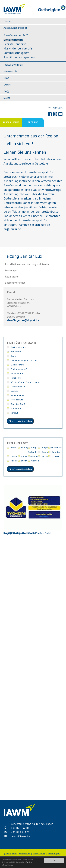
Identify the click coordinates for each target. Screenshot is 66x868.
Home (7, 21)
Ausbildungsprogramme (19, 57)
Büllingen (26, 448)
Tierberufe (16, 408)
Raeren (14, 461)
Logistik (14, 391)
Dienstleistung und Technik (24, 360)
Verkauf (14, 413)
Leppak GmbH (33, 667)
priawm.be (12, 229)
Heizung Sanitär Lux (33, 510)
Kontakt (58, 108)
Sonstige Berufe (18, 404)
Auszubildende (11, 122)
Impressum (25, 854)
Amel (13, 448)
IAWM (7, 84)
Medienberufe (17, 395)
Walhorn (35, 461)
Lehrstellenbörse (15, 44)
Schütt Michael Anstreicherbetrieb (33, 719)
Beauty (14, 356)
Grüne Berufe (17, 373)
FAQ (6, 91)
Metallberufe (17, 400)
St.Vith (24, 461)
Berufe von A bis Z (16, 35)
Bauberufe (16, 352)
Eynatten (56, 452)
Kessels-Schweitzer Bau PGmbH (33, 614)
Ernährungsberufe (19, 369)
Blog (6, 78)
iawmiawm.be (20, 836)
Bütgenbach (48, 448)
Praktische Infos (13, 65)
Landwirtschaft (18, 387)
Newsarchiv (10, 71)
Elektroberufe (17, 365)
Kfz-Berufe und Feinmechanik (25, 382)
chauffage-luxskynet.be (23, 320)
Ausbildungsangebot (15, 28)
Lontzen (56, 456)
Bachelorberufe (18, 347)
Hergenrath (27, 456)
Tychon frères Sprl (33, 771)
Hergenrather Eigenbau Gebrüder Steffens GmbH (33, 562)
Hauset (14, 456)
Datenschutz (39, 854)
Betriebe (33, 122)
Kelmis (35, 456)
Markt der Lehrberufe (18, 48)
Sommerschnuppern (16, 53)
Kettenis (46, 456)
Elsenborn (57, 448)
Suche (7, 98)
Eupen (45, 452)
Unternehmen (13, 40)
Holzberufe (16, 378)
